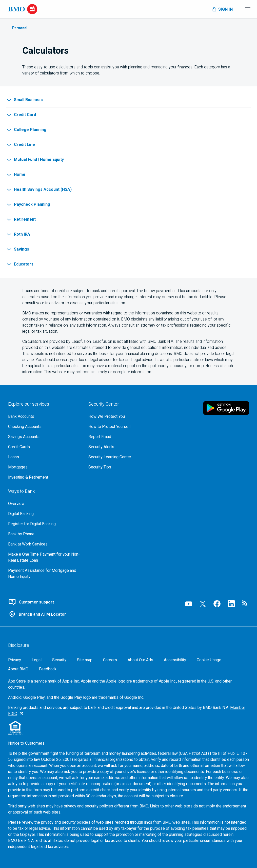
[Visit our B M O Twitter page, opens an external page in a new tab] (203, 604)
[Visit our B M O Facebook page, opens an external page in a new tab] (217, 604)
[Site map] (85, 660)
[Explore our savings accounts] (44, 437)
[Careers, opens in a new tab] (110, 660)
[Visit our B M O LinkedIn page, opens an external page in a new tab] (231, 604)
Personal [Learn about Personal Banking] (20, 28)
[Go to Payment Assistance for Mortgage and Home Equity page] (44, 574)
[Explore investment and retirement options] (44, 477)
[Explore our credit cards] (44, 447)
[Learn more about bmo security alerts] (124, 447)
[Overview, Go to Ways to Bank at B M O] (44, 504)
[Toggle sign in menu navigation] (222, 9)
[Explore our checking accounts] (44, 427)
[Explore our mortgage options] (44, 467)
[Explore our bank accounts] (44, 417)
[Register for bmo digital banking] (44, 524)
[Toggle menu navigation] (248, 9)
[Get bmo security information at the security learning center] (124, 457)
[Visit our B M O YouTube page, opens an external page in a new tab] (189, 604)
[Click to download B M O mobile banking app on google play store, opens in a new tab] (226, 408)
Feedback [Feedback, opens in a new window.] (48, 669)
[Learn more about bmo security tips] (124, 467)
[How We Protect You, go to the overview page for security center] (124, 417)
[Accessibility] (175, 660)
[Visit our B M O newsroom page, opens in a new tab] (245, 604)
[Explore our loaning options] (44, 457)
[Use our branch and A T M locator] (88, 614)
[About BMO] (18, 669)
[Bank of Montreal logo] (23, 9)
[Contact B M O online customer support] (88, 602)
